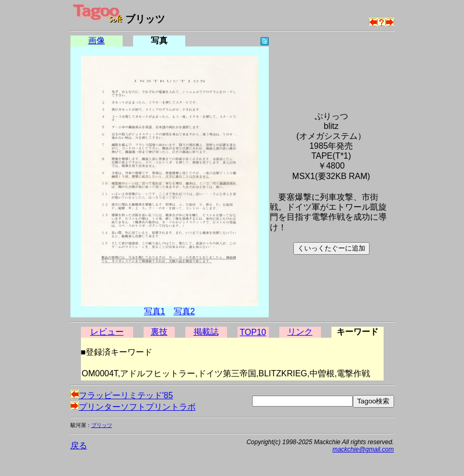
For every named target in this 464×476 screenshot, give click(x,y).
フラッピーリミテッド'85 (122, 395)
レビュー (107, 332)
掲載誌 (206, 332)
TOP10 (253, 332)
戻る (79, 445)
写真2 (185, 311)
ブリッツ (102, 425)
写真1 (155, 311)
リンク (300, 332)
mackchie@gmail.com (363, 449)
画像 (97, 40)
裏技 (159, 332)
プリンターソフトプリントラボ (133, 407)
